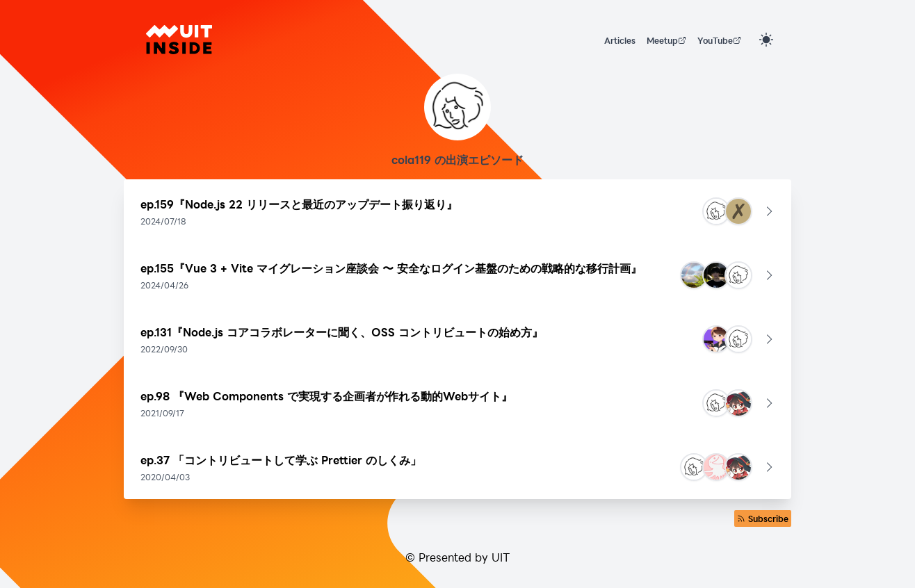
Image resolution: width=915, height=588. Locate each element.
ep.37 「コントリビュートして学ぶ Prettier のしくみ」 (281, 460)
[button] (458, 211)
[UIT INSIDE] (179, 40)
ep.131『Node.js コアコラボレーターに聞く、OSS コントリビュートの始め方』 (342, 332)
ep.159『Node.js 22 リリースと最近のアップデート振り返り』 (299, 204)
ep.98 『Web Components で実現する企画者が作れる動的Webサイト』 (326, 396)
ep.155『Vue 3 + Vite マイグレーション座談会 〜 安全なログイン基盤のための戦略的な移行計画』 (391, 268)
